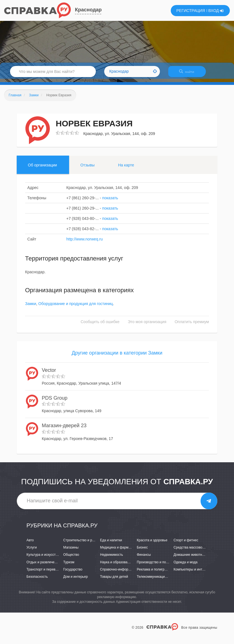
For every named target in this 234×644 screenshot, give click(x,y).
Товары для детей (114, 580)
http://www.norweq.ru (85, 242)
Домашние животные (190, 558)
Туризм (69, 566)
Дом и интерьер (75, 580)
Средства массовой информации (199, 551)
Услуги (32, 551)
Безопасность (37, 580)
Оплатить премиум (192, 325)
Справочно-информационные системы (130, 573)
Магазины (71, 551)
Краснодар (88, 10)
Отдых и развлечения (43, 566)
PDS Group (55, 401)
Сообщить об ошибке (100, 325)
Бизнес (142, 551)
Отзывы (87, 168)
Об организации (42, 168)
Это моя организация (147, 325)
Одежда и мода (186, 566)
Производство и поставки (156, 566)
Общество (71, 558)
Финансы (144, 558)
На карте (126, 168)
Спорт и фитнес (186, 544)
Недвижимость (112, 558)
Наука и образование (116, 566)
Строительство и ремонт (82, 544)
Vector (49, 373)
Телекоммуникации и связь (158, 580)
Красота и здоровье (152, 544)
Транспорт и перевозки (44, 573)
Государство (73, 573)
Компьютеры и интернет (192, 573)
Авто (30, 544)
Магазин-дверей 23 (64, 429)
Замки (31, 307)
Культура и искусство (43, 558)
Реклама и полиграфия (155, 573)
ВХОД (216, 11)
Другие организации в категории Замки (117, 357)
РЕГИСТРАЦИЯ (191, 11)
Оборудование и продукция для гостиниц (76, 307)
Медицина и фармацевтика (121, 551)
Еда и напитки (111, 544)
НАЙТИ (189, 74)
